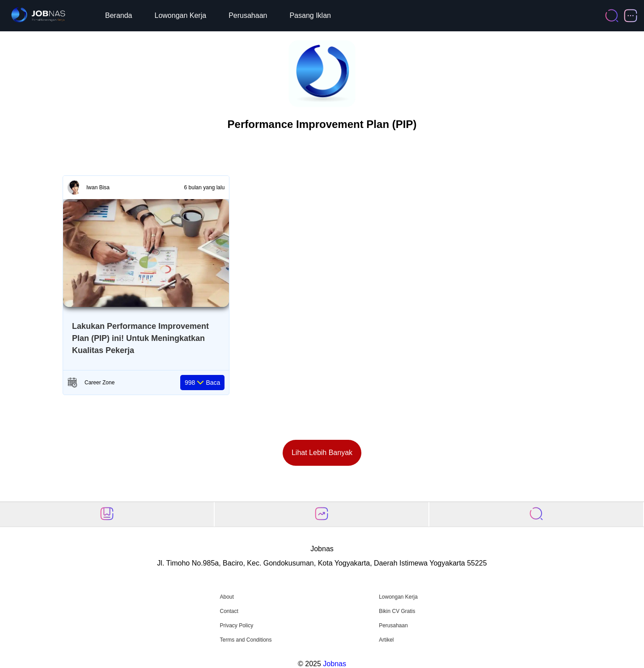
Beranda (119, 15)
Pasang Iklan (310, 15)
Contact (229, 611)
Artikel (386, 640)
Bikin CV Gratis (397, 611)
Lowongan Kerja (181, 15)
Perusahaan (248, 15)
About (227, 597)
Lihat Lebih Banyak (322, 453)
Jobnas (335, 664)
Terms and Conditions (246, 640)
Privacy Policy (236, 625)
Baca (202, 383)
